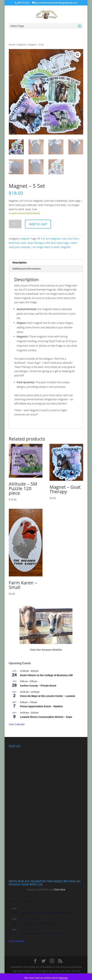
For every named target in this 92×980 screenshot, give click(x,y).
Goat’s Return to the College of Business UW (46, 675)
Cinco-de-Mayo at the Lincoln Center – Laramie (48, 696)
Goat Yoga (63, 243)
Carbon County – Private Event (38, 686)
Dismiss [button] (63, 978)
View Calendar (17, 724)
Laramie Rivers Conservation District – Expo (46, 717)
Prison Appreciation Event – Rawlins (42, 706)
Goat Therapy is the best (42, 243)
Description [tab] (20, 262)
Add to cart (38, 224)
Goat (23, 243)
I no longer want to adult (45, 247)
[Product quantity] (15, 224)
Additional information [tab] (27, 269)
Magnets (22, 44)
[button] (78, 55)
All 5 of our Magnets (49, 239)
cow (64, 239)
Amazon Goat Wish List (40, 890)
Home (12, 44)
